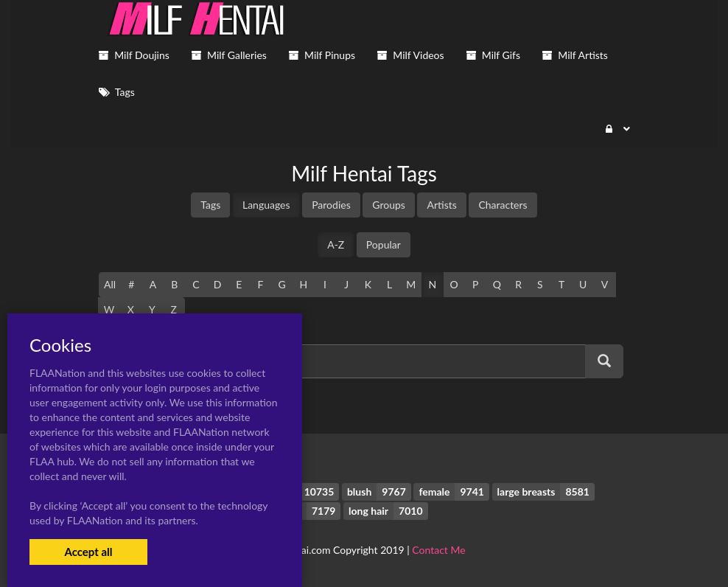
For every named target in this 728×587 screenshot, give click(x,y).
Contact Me (438, 550)
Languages (266, 205)
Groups (389, 205)
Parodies (331, 205)
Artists (441, 205)
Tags (210, 205)
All (110, 284)
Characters (503, 205)
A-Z (336, 244)
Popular (384, 244)
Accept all (88, 552)
